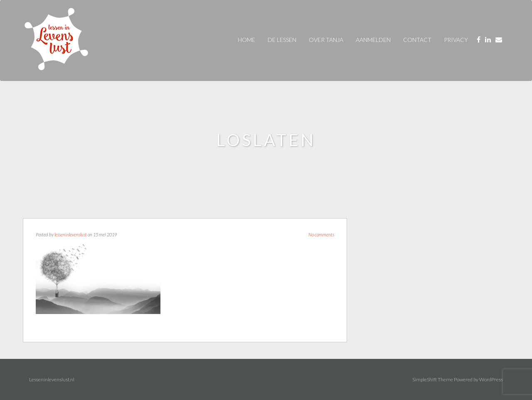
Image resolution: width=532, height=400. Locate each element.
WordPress (491, 379)
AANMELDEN (373, 40)
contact (417, 40)
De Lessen (282, 40)
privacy (456, 40)
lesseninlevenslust (71, 234)
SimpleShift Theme (433, 379)
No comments (321, 234)
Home (246, 40)
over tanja (326, 40)
